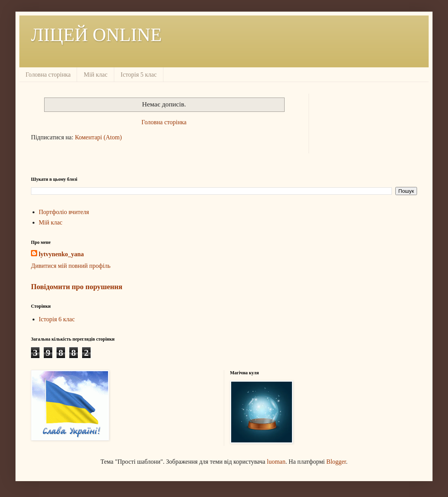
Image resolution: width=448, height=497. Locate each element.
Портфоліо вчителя (64, 212)
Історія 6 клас (57, 319)
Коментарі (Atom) (98, 137)
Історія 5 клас (139, 75)
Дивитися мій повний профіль (71, 266)
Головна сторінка (48, 75)
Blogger (336, 462)
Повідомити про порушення (77, 287)
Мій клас (95, 75)
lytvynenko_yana (61, 254)
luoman (276, 462)
